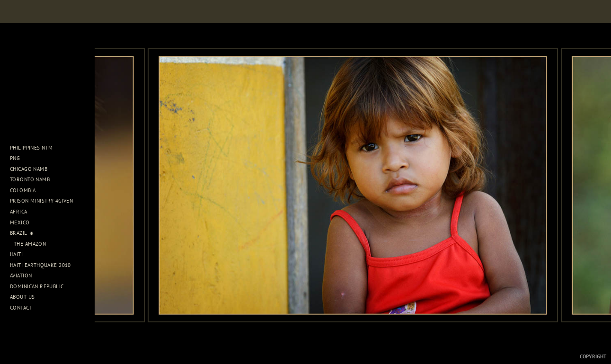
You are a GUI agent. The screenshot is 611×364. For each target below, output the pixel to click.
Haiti (20, 254)
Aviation (24, 275)
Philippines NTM (35, 148)
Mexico (23, 222)
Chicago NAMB (29, 169)
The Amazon (30, 244)
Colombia (23, 190)
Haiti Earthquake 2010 (40, 265)
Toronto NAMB (30, 179)
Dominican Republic (40, 286)
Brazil (22, 233)
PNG (15, 158)
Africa (22, 212)
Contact (21, 308)
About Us (26, 297)
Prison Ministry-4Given (41, 201)
